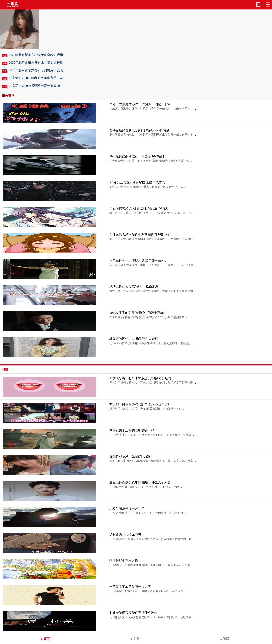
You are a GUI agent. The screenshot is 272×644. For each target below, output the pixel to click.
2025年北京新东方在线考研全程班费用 (36, 55)
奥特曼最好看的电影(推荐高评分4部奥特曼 (139, 130)
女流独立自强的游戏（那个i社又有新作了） (140, 404)
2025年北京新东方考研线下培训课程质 (36, 63)
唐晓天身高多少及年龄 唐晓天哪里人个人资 (140, 482)
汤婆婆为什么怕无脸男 (125, 534)
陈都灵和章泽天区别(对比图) (130, 456)
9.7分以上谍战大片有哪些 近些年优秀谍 (137, 182)
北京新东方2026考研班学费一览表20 (34, 86)
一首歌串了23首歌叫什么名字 (130, 587)
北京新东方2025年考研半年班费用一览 (36, 78)
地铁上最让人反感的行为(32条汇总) (134, 287)
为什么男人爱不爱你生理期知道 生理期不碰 (140, 234)
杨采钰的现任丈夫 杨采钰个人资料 (134, 339)
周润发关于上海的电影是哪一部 (132, 430)
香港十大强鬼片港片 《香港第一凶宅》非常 (140, 104)
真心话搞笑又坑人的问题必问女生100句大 (139, 208)
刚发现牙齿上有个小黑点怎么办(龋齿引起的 (140, 378)
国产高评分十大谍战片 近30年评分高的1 (138, 261)
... (194, 109)
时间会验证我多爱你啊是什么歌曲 (133, 613)
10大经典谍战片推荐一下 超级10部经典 (137, 156)
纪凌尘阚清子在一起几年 (127, 508)
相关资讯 (8, 96)
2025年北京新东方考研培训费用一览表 (36, 70)
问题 (5, 369)
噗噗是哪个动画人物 (124, 561)
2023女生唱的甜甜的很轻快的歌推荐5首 (137, 313)
